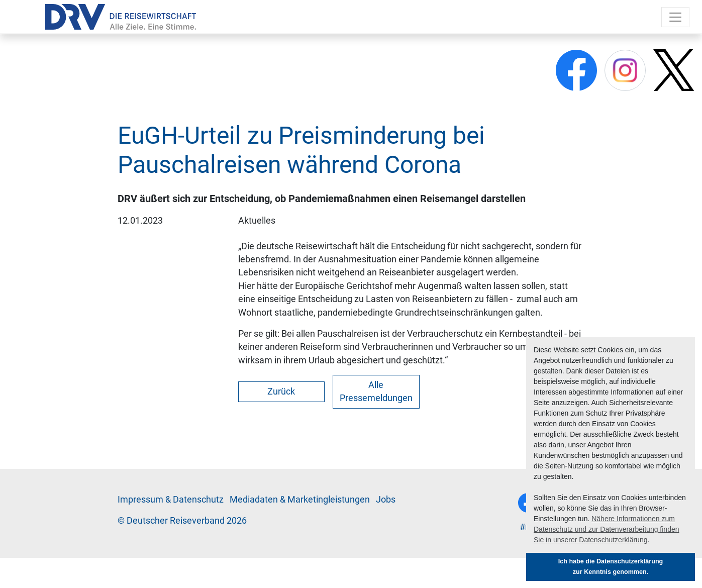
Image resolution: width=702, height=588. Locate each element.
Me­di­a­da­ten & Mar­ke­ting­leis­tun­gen (300, 500)
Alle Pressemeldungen (376, 391)
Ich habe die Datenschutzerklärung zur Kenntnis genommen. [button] (611, 567)
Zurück (281, 391)
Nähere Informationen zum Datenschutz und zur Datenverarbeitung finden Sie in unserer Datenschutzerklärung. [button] (607, 529)
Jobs (386, 500)
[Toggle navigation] (675, 17)
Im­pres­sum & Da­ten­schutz (171, 500)
